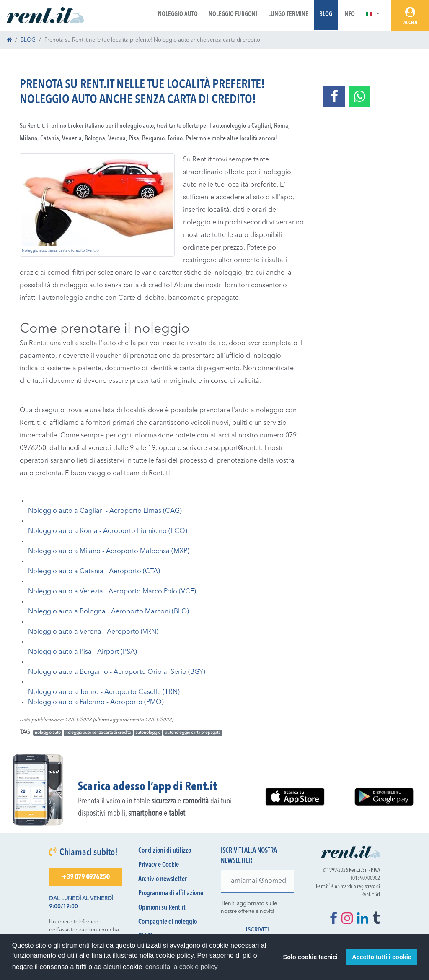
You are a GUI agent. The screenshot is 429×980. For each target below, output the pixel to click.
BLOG (28, 40)
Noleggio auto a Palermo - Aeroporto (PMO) (96, 702)
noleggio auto (48, 733)
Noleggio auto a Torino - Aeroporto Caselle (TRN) (104, 692)
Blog (326, 14)
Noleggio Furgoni (233, 14)
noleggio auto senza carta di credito (98, 733)
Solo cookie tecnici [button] (310, 957)
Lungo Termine (288, 14)
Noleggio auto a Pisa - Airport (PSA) (83, 652)
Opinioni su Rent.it (162, 908)
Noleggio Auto (178, 14)
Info (349, 14)
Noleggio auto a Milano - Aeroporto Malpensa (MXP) (109, 551)
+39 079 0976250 (86, 877)
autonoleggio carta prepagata (193, 733)
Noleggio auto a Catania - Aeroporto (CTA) (94, 572)
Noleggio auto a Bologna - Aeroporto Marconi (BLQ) (109, 612)
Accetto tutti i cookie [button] (382, 957)
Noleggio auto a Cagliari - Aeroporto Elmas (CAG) (105, 511)
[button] (373, 14)
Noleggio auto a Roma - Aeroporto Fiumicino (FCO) (108, 531)
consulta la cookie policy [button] (182, 967)
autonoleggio (148, 733)
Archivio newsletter (163, 879)
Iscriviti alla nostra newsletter (249, 856)
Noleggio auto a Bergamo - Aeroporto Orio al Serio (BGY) (117, 672)
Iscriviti (257, 930)
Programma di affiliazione (171, 894)
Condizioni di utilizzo (165, 851)
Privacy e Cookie (159, 865)
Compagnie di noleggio (168, 922)
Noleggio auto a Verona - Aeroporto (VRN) (93, 632)
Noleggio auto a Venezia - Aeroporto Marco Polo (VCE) (112, 592)
